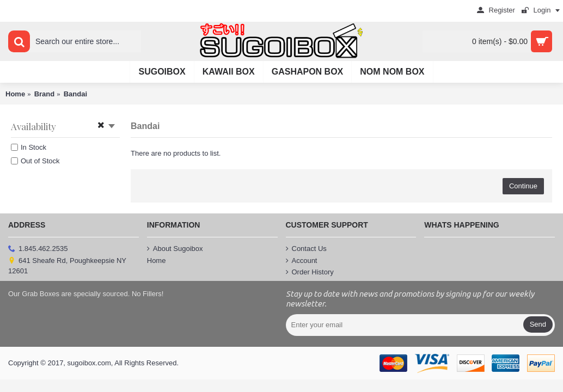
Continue (523, 186)
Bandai (75, 94)
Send (538, 324)
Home (15, 94)
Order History (310, 272)
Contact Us (306, 249)
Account (302, 261)
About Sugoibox (175, 249)
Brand (45, 94)
